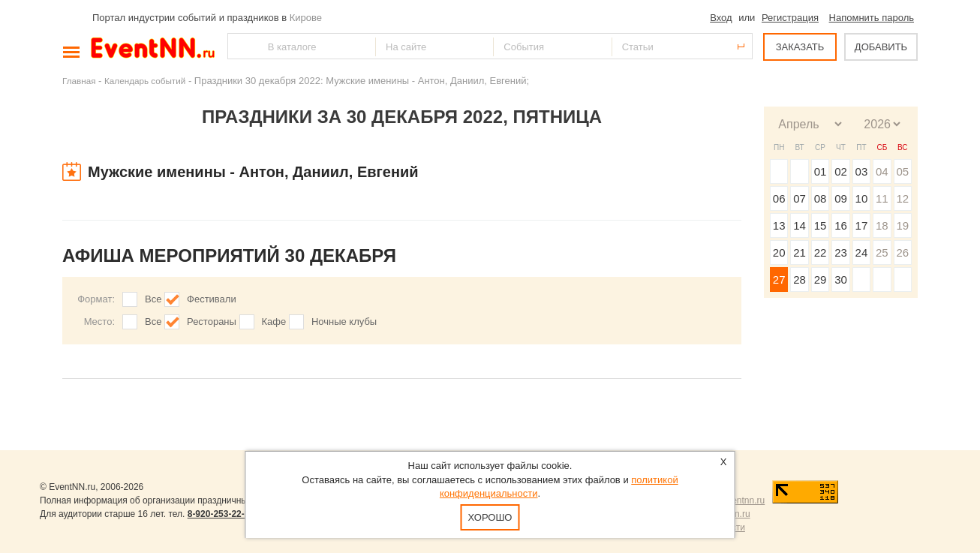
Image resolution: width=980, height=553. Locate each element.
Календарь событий (145, 81)
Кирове (306, 18)
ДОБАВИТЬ (881, 47)
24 (862, 252)
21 (800, 252)
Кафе (274, 322)
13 (779, 225)
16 (841, 225)
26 (902, 252)
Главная (79, 81)
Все (153, 299)
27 (779, 280)
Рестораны (212, 322)
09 (841, 198)
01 (821, 171)
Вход (721, 18)
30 (841, 280)
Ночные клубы (344, 322)
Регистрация (790, 18)
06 (779, 198)
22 (821, 252)
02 (841, 171)
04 (882, 171)
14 (800, 225)
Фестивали (212, 299)
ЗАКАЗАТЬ (800, 47)
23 (841, 252)
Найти (240, 46)
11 (882, 198)
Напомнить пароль (872, 18)
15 (821, 225)
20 (779, 252)
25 (882, 252)
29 (821, 280)
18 (882, 225)
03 (862, 171)
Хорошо (490, 517)
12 (902, 198)
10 (862, 198)
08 (821, 198)
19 (902, 225)
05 (902, 171)
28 (800, 280)
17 (862, 225)
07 (800, 198)
